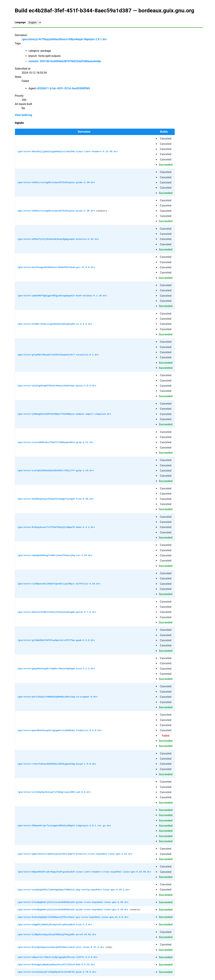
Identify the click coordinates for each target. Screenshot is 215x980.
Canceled (166, 139)
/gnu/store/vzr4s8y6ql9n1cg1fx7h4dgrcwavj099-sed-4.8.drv (54, 792)
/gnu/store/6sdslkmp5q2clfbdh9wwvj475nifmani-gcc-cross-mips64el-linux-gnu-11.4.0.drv (73, 917)
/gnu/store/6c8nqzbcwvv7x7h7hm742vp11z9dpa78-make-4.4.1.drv (56, 527)
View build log (23, 115)
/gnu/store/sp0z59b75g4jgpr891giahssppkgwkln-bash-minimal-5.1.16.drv (62, 296)
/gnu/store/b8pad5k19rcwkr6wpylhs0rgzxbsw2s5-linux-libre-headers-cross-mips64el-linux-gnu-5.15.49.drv (84, 872)
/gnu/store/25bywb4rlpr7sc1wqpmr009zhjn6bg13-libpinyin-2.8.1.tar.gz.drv (64, 826)
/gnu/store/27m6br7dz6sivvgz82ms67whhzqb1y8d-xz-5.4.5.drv (55, 324)
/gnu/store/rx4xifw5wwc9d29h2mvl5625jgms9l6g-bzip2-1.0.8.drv (57, 764)
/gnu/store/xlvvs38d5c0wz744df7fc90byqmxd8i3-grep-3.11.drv (55, 442)
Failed (166, 736)
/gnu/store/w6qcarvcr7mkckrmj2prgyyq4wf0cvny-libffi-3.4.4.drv (57, 957)
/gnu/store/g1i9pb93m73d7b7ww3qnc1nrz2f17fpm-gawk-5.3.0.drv (56, 640)
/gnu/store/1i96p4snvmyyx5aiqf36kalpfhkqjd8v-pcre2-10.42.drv (57, 934)
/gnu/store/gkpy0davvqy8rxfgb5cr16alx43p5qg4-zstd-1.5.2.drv (56, 669)
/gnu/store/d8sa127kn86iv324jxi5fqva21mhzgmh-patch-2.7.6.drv (57, 612)
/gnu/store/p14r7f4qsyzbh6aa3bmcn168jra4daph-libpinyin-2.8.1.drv (64, 39)
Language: (20, 22)
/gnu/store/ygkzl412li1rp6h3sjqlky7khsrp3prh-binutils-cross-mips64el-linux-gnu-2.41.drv (75, 854)
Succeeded (166, 165)
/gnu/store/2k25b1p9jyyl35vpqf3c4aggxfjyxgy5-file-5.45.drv (55, 499)
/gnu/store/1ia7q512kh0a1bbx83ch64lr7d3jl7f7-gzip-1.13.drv (55, 471)
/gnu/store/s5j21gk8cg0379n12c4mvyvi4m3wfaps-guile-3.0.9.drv (57, 386)
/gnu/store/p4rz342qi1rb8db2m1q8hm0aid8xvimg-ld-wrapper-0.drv (57, 697)
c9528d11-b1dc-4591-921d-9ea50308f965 (63, 88)
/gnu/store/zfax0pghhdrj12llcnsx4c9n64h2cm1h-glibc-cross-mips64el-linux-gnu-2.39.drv (73, 902)
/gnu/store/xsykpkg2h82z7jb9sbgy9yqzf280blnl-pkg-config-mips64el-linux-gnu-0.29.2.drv (73, 890)
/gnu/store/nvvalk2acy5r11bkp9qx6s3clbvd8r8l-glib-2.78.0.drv (57, 972)
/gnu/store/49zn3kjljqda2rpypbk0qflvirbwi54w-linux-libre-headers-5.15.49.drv (67, 152)
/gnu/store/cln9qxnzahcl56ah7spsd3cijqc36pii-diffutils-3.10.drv (59, 584)
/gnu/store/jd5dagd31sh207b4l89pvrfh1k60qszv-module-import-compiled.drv (64, 414)
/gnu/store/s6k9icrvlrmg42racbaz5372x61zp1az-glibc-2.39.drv (56, 182)
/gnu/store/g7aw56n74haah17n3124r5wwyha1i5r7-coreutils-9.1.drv (58, 355)
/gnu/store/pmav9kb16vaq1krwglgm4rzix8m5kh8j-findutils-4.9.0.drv (59, 730)
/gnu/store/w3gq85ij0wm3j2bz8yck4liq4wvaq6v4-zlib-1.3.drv (55, 925)
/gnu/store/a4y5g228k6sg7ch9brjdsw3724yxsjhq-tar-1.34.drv (55, 555)
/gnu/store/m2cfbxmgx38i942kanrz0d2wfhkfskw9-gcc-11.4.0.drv (56, 267)
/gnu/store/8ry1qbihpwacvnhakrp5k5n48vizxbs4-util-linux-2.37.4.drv (61, 947)
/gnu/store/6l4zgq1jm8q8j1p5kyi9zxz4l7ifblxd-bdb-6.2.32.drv (56, 965)
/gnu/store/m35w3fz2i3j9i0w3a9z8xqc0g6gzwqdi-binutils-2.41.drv (58, 239)
